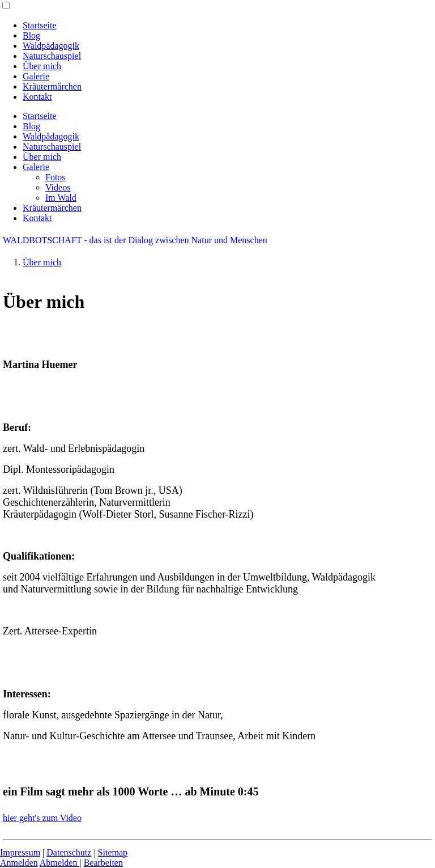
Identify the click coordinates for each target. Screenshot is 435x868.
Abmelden (60, 863)
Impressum (20, 852)
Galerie (36, 76)
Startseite (40, 25)
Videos (58, 187)
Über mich (42, 66)
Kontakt (37, 97)
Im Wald (61, 198)
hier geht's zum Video (42, 818)
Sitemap (113, 852)
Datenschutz (69, 852)
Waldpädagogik (51, 46)
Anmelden (19, 863)
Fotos (56, 177)
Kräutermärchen (52, 86)
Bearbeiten (103, 863)
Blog (31, 35)
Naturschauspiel (52, 56)
